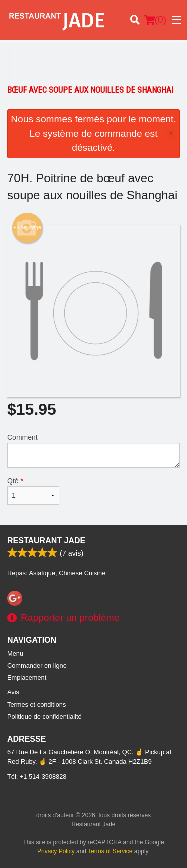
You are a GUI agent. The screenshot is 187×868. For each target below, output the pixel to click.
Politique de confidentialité (45, 717)
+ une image (27, 228)
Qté (33, 491)
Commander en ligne (37, 666)
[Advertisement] (93, 62)
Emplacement (27, 678)
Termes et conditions (37, 705)
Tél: (37, 776)
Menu (15, 654)
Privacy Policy (56, 851)
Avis (13, 692)
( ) (155, 20)
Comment (93, 450)
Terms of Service (110, 851)
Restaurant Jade (46, 540)
